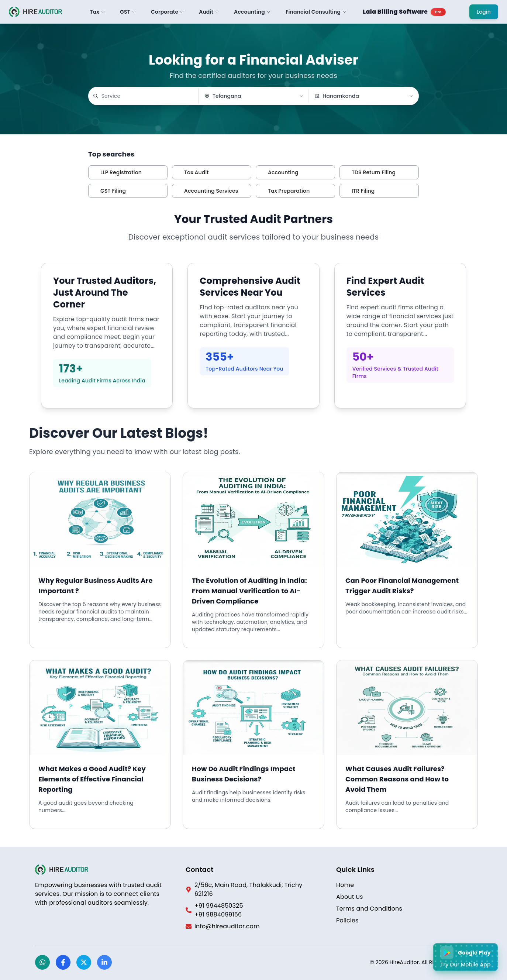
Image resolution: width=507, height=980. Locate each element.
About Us (350, 897)
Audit (209, 12)
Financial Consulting (316, 12)
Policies (347, 920)
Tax (98, 12)
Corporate (168, 12)
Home (345, 885)
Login (484, 12)
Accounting (252, 12)
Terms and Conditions (369, 909)
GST (128, 12)
